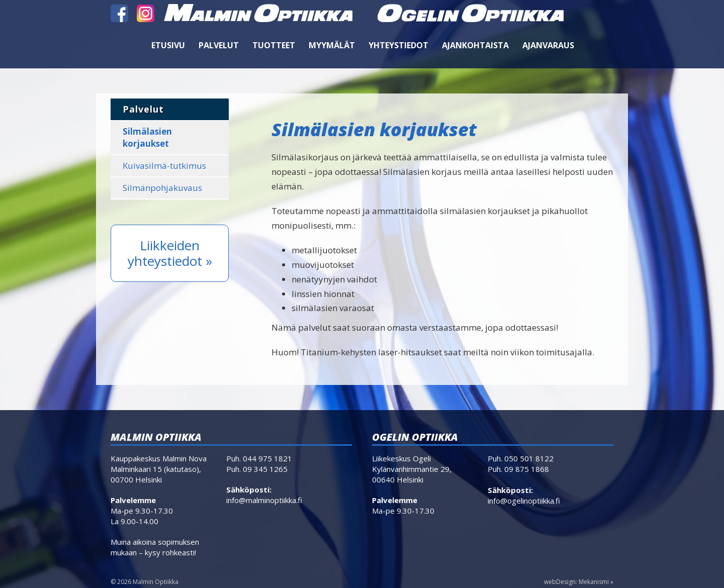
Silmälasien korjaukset (147, 137)
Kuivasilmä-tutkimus (164, 166)
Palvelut (219, 45)
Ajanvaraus (548, 45)
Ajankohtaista (475, 45)
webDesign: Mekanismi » (579, 582)
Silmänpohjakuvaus (162, 188)
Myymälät (332, 45)
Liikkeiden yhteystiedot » (170, 253)
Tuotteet (274, 45)
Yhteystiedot (398, 45)
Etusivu (168, 45)
